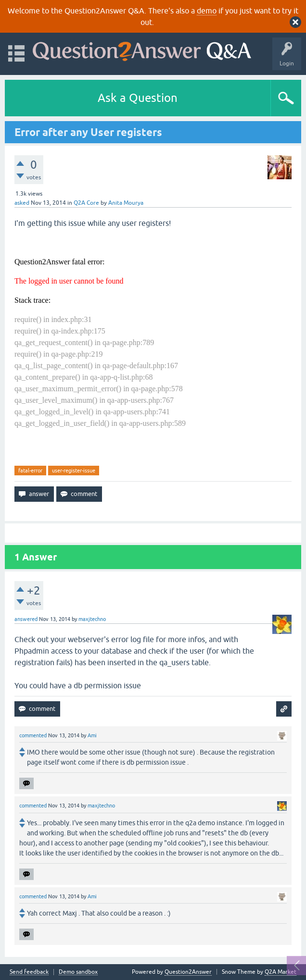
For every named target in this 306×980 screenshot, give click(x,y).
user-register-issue (74, 471)
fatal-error (30, 471)
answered (26, 619)
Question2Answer (188, 972)
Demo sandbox (78, 972)
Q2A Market (280, 972)
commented (33, 735)
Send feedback (29, 972)
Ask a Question (138, 98)
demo (207, 11)
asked (22, 203)
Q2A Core (86, 203)
